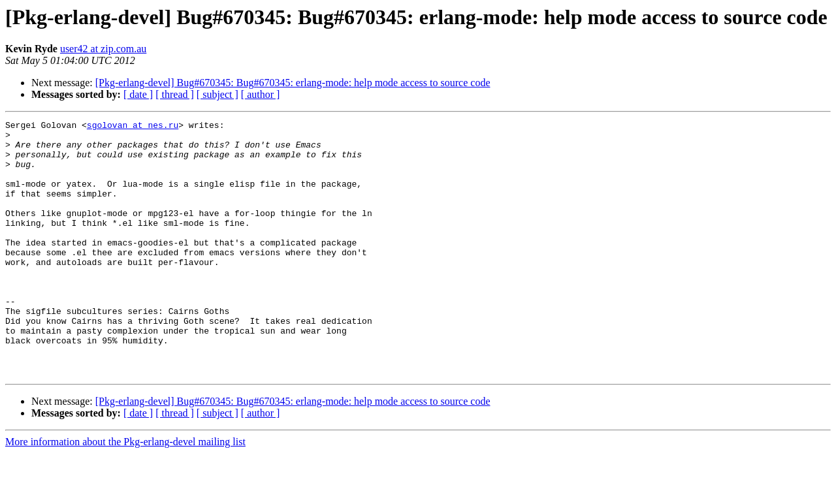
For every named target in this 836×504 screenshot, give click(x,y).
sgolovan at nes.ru (133, 127)
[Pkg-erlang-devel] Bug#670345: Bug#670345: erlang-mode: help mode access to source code (293, 83)
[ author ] (261, 94)
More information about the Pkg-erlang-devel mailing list (125, 493)
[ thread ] (175, 94)
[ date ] (138, 94)
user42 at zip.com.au (103, 49)
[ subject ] (217, 94)
